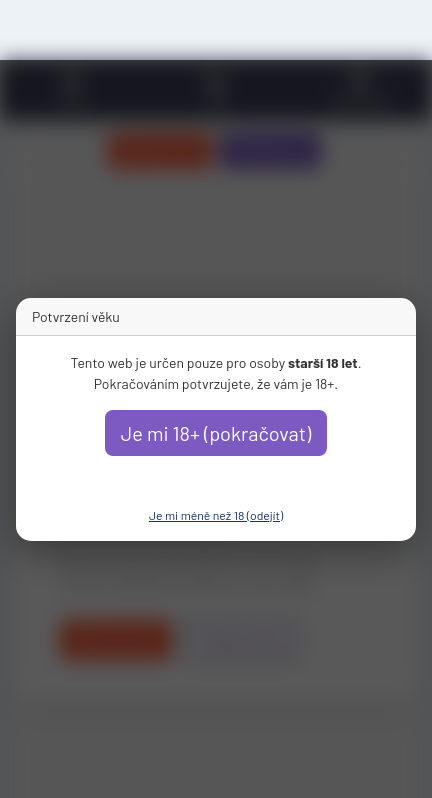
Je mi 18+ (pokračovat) (216, 433)
